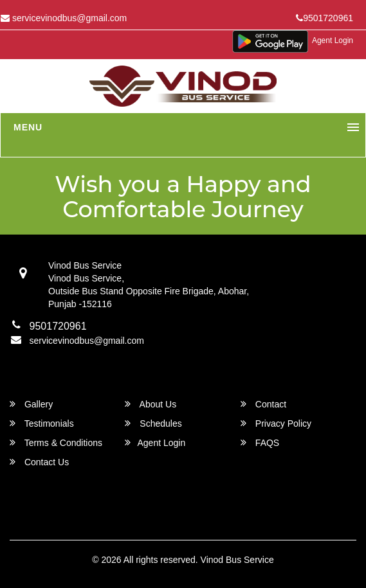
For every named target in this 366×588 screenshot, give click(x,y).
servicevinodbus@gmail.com (87, 341)
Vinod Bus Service (237, 560)
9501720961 (325, 18)
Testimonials (42, 423)
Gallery (31, 404)
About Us (151, 404)
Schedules (153, 423)
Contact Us (39, 462)
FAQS (260, 442)
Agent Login (333, 40)
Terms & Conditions (56, 442)
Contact (263, 404)
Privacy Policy (276, 423)
